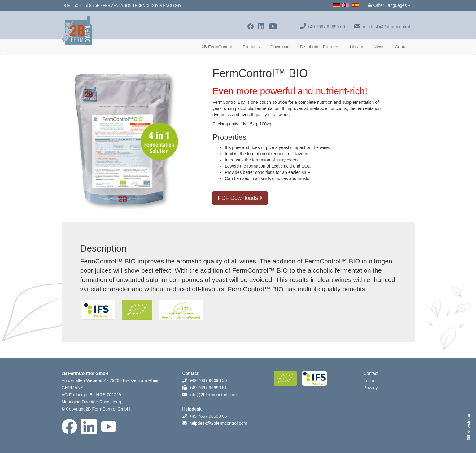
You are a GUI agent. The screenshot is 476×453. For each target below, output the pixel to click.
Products (251, 47)
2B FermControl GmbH (81, 6)
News (379, 47)
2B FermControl (219, 46)
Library (357, 47)
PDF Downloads (240, 198)
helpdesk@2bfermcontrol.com (218, 423)
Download (280, 47)
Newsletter (469, 427)
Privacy (371, 388)
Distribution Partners (320, 47)
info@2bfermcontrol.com (213, 395)
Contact (402, 47)
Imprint (370, 380)
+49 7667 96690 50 (208, 380)
